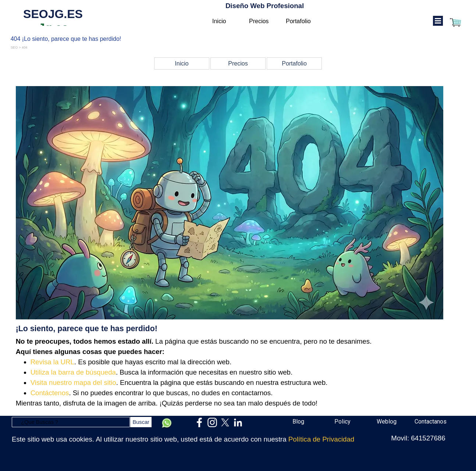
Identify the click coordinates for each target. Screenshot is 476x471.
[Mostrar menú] (438, 21)
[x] (225, 422)
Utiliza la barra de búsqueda (73, 372)
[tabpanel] (238, 247)
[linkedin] (238, 422)
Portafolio (298, 21)
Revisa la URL (52, 362)
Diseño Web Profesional (265, 6)
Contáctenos (50, 393)
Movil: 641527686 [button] (418, 438)
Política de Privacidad (321, 439)
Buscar (141, 422)
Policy (342, 422)
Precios (259, 21)
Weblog (387, 422)
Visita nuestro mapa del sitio (73, 383)
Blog (298, 422)
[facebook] (199, 422)
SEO (14, 47)
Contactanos (431, 422)
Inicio (219, 21)
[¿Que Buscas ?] (71, 422)
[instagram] (212, 422)
